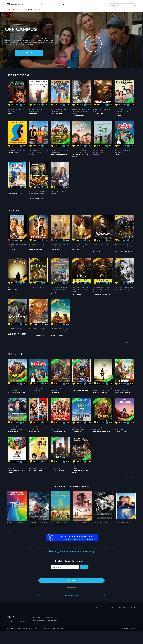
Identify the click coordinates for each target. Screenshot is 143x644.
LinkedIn (20, 10)
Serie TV (40, 5)
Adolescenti (13, 109)
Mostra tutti (130, 342)
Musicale (120, 150)
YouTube (37, 10)
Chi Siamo (10, 622)
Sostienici (23, 622)
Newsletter (50, 617)
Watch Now (29, 53)
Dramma (13, 150)
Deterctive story (65, 150)
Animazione (56, 388)
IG (14, 10)
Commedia (120, 109)
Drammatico (35, 109)
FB (9, 10)
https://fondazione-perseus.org (71, 551)
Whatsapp (29, 10)
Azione (99, 522)
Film (32, 5)
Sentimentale (45, 150)
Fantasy (34, 153)
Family (129, 109)
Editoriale (65, 5)
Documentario (36, 329)
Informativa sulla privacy (129, 629)
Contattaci (36, 617)
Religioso (34, 245)
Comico (12, 191)
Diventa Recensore (39, 620)
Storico (55, 109)
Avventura (99, 427)
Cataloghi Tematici (52, 5)
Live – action (121, 427)
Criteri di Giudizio (52, 620)
